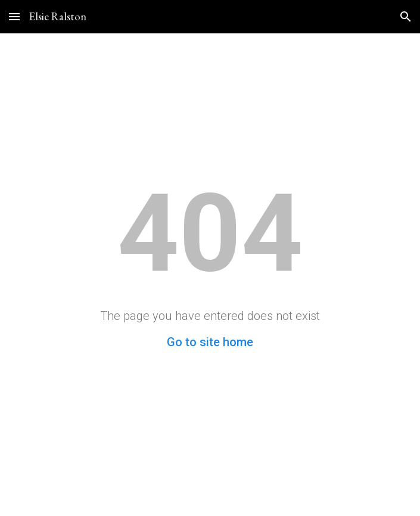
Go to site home (210, 342)
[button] (14, 16)
